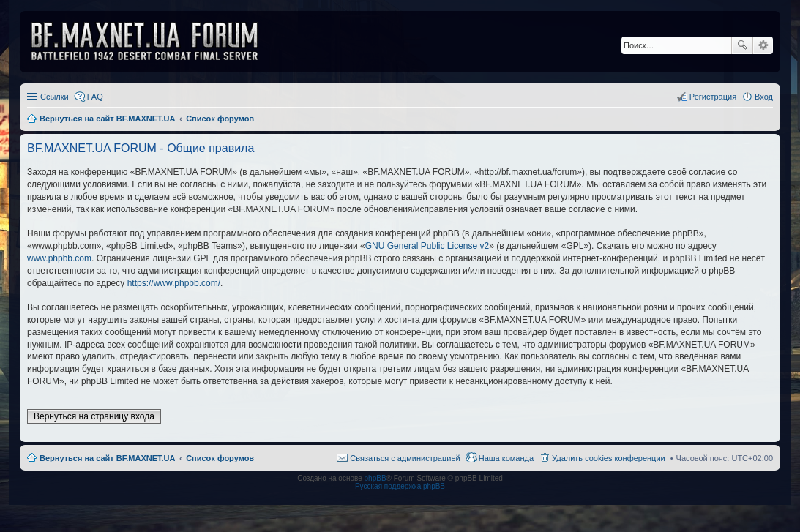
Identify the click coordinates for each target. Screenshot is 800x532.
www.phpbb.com (59, 258)
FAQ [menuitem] (95, 97)
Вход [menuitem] (764, 97)
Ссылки (55, 97)
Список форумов (220, 458)
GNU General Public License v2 (427, 246)
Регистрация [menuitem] (713, 97)
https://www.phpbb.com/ (174, 283)
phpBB (375, 478)
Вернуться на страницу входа (94, 416)
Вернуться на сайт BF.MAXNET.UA (107, 458)
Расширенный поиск (763, 45)
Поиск (742, 45)
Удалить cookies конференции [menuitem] (609, 458)
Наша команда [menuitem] (506, 458)
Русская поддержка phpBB (400, 486)
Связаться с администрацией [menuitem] (405, 458)
